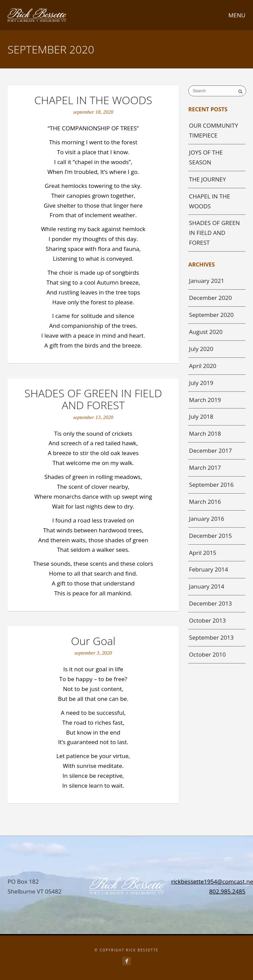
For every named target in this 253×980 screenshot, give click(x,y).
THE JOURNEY (207, 179)
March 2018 (205, 433)
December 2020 (210, 298)
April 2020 (203, 366)
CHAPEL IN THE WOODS (93, 100)
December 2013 (210, 603)
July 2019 (201, 383)
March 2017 (205, 468)
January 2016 (206, 519)
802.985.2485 (227, 891)
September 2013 (211, 637)
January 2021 (206, 281)
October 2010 (207, 654)
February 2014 (208, 569)
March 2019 (205, 400)
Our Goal (93, 641)
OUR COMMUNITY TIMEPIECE (213, 130)
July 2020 (201, 349)
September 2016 (211, 485)
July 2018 (201, 416)
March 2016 (205, 502)
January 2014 (206, 586)
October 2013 (207, 620)
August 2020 (206, 332)
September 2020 (211, 315)
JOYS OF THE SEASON (206, 157)
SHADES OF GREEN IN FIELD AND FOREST (93, 399)
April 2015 (203, 553)
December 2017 (210, 451)
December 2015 (210, 536)
